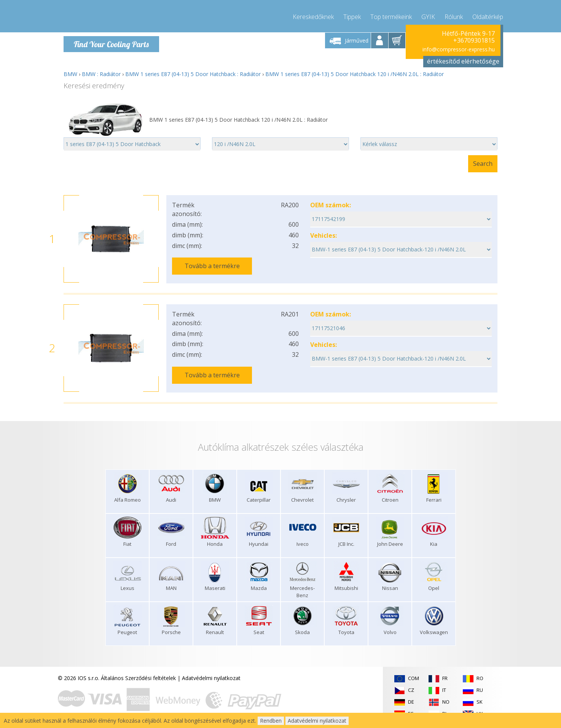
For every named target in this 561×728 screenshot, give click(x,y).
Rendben (271, 721)
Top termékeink (391, 15)
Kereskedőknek (313, 15)
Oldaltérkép (488, 15)
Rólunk (454, 15)
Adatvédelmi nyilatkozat (211, 677)
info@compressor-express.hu (459, 49)
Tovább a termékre (212, 266)
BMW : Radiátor (101, 74)
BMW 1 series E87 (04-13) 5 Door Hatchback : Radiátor (193, 74)
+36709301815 (474, 40)
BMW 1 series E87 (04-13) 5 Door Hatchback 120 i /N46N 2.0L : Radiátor (355, 74)
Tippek (352, 15)
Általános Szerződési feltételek (138, 677)
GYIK (428, 15)
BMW (70, 74)
